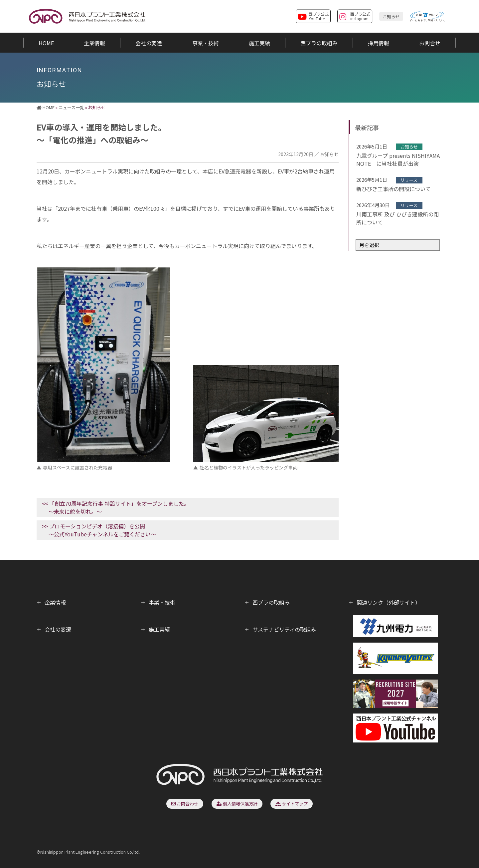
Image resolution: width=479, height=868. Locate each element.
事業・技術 (162, 602)
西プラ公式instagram (355, 16)
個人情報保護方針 (237, 804)
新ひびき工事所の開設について (394, 189)
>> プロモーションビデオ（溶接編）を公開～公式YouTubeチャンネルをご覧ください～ (99, 530)
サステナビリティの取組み (284, 629)
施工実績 (159, 629)
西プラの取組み (271, 602)
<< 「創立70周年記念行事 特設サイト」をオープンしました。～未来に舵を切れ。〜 (116, 507)
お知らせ (391, 16)
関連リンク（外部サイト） (389, 602)
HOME (46, 107)
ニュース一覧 (71, 107)
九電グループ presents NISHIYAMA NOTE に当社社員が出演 (398, 159)
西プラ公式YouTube (313, 16)
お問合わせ (185, 804)
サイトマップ (292, 804)
